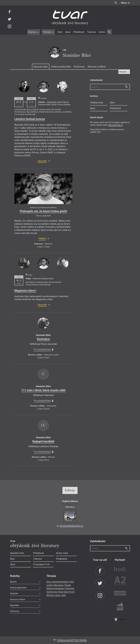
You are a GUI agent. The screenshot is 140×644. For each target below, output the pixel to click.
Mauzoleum (59, 585)
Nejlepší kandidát (43, 441)
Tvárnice (91, 32)
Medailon (124, 72)
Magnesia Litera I (25, 291)
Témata (48, 32)
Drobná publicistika (61, 67)
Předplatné (62, 559)
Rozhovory (79, 67)
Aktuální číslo (17, 553)
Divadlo (68, 585)
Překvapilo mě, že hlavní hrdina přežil (43, 211)
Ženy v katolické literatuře (57, 582)
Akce (68, 32)
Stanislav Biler (41, 67)
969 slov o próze (53, 595)
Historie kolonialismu (55, 588)
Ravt (60, 32)
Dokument (70, 588)
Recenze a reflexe (97, 67)
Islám (64, 595)
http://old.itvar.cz (116, 125)
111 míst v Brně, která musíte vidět (43, 390)
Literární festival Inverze (30, 119)
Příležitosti (79, 32)
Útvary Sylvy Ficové (66, 592)
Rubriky (34, 32)
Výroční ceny (52, 592)
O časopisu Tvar (41, 564)
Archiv (102, 32)
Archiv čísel (62, 553)
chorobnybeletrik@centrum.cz (71, 526)
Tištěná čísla (97, 103)
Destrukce (43, 339)
